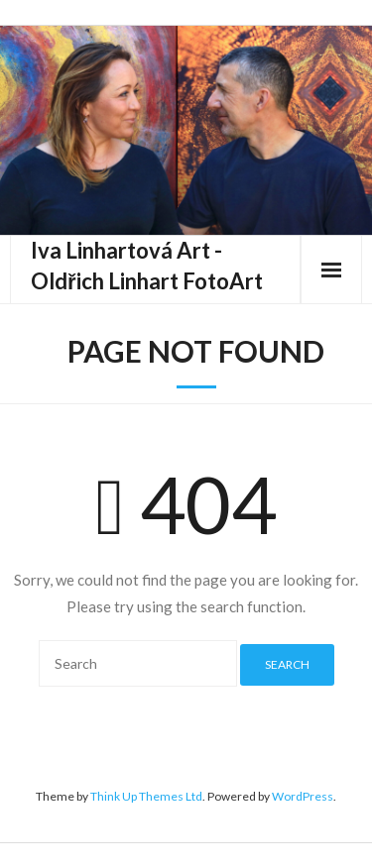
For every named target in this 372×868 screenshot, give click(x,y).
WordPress (303, 796)
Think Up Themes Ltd (146, 796)
